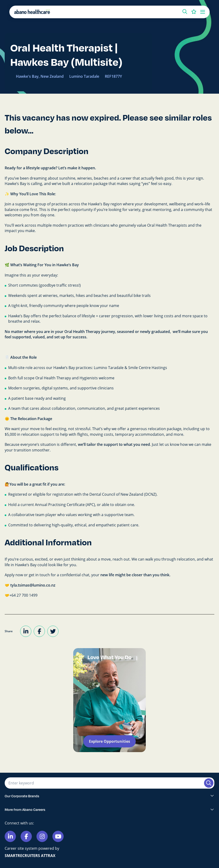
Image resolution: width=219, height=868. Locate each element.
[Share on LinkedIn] (26, 631)
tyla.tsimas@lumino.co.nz (33, 585)
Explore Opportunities (109, 741)
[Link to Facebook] (26, 836)
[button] (185, 12)
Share (9, 631)
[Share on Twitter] (53, 631)
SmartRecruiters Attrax (30, 856)
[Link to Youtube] (58, 836)
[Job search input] (104, 783)
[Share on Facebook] (39, 631)
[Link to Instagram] (42, 836)
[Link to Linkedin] (10, 836)
